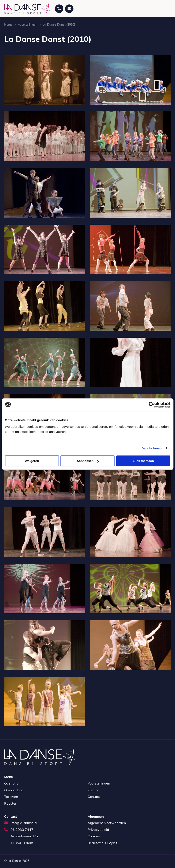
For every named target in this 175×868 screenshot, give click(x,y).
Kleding (94, 790)
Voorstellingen (28, 25)
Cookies (94, 837)
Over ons (11, 784)
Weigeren (32, 461)
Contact (94, 797)
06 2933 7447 (19, 830)
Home (8, 25)
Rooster (10, 804)
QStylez (111, 843)
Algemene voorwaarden (107, 823)
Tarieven (11, 797)
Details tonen (151, 448)
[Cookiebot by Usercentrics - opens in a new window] (152, 405)
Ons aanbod (14, 790)
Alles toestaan (143, 461)
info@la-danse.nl (21, 823)
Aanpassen (88, 461)
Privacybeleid (98, 830)
